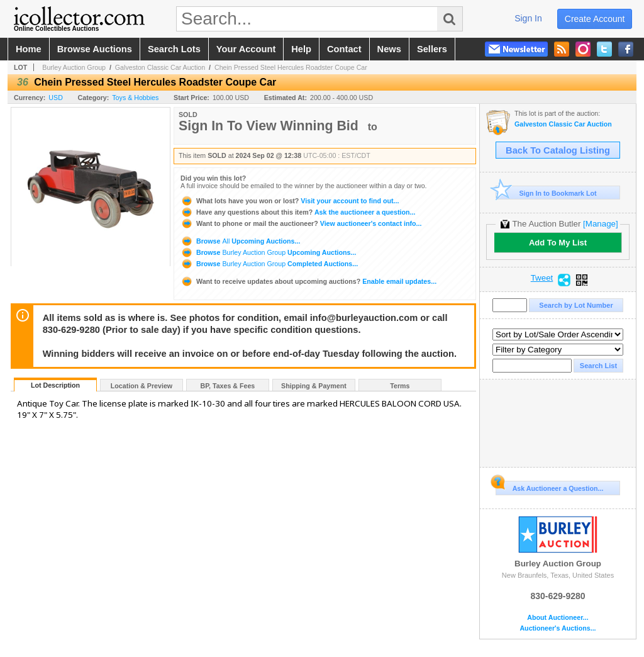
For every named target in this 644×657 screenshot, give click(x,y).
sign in (528, 18)
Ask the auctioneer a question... (298, 212)
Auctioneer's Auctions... (558, 628)
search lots (174, 49)
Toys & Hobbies (135, 98)
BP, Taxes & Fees (228, 386)
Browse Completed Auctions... (269, 264)
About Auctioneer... (558, 618)
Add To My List (558, 243)
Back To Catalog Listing (558, 150)
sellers (432, 49)
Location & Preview (142, 386)
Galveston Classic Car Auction (160, 67)
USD (56, 98)
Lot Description (55, 385)
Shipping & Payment (314, 386)
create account (595, 19)
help (301, 49)
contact (344, 49)
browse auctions (95, 49)
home (29, 49)
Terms (400, 386)
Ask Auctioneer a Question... (549, 486)
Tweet (542, 278)
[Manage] (600, 224)
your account (246, 49)
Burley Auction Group (74, 67)
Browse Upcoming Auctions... (240, 241)
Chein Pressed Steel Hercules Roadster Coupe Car (291, 67)
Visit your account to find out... (290, 201)
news (389, 49)
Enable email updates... (308, 281)
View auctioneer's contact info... (301, 223)
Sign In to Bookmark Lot (546, 193)
